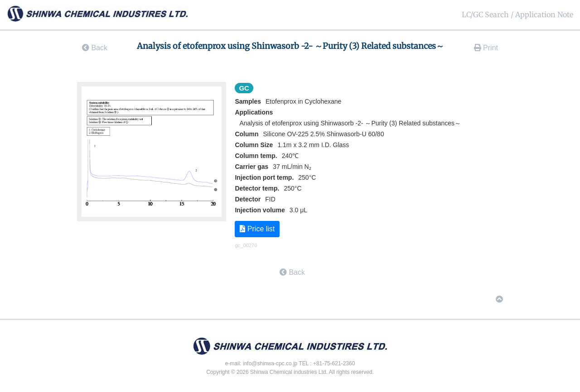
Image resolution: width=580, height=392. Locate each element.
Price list (257, 229)
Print (486, 48)
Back (95, 48)
